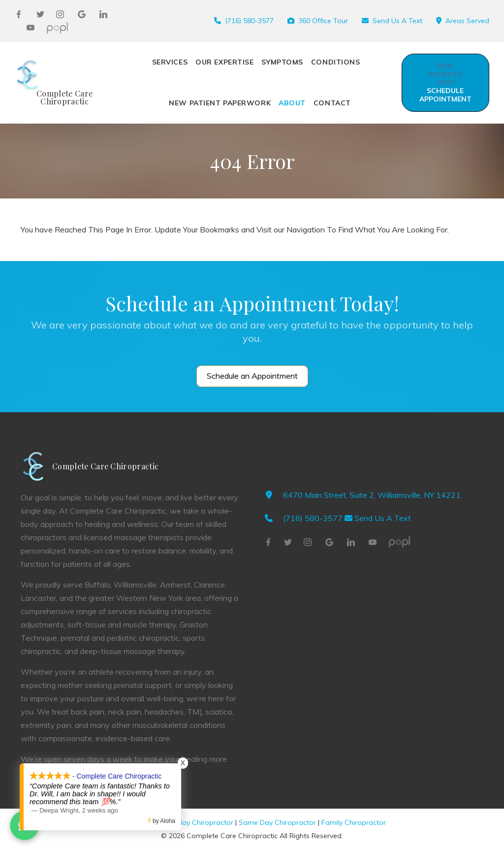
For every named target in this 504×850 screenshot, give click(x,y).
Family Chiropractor (354, 822)
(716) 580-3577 (249, 21)
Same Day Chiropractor (277, 822)
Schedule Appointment (445, 82)
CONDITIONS (336, 62)
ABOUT (292, 103)
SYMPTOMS (282, 62)
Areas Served (467, 21)
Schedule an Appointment (252, 376)
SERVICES (170, 62)
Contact (332, 103)
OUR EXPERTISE (224, 62)
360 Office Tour (323, 21)
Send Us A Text (397, 21)
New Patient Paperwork (220, 103)
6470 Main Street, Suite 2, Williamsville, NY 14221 (372, 495)
